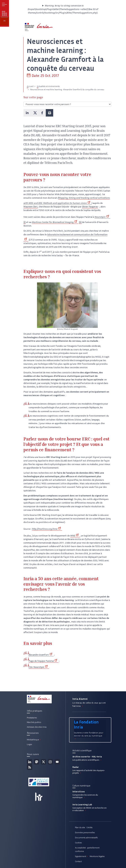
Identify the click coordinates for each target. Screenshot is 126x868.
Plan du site (80, 827)
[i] (25, 222)
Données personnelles (85, 832)
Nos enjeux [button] (4, 13)
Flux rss (30, 767)
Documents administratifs (86, 838)
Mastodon (36, 762)
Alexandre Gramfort (41, 655)
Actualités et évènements (48, 86)
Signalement (82, 856)
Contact (78, 861)
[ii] (80, 222)
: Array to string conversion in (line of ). (63, 9)
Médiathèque (34, 740)
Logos (29, 744)
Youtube (57, 762)
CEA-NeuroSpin (39, 667)
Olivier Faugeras (90, 207)
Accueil (30, 86)
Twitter (43, 762)
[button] (27, 113)
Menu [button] (4, 4)
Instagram (50, 762)
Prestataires (32, 718)
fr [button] (4, 21)
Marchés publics (34, 722)
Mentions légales (97, 856)
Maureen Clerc (31, 207)
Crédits (89, 827)
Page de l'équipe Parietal (43, 661)
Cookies (78, 843)
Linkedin (30, 762)
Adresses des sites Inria (37, 727)
